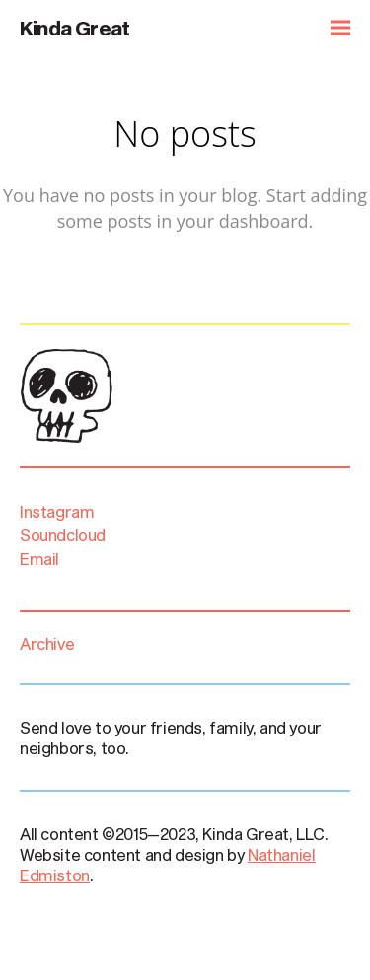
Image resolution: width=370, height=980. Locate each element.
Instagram (60, 511)
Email (39, 559)
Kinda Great (74, 28)
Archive (47, 643)
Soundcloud (66, 535)
